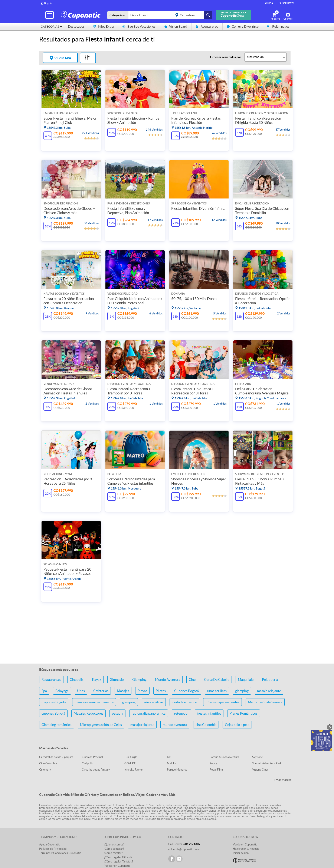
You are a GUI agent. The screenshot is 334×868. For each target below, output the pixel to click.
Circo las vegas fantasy (96, 770)
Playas (142, 691)
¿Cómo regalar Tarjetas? (118, 862)
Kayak (97, 680)
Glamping (139, 680)
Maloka (172, 763)
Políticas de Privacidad (53, 849)
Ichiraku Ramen (134, 770)
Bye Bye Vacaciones (139, 26)
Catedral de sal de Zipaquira (56, 757)
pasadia (117, 713)
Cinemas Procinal (92, 757)
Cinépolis (87, 763)
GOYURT (130, 763)
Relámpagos (278, 26)
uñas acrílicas (154, 702)
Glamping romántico (57, 725)
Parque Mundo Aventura (225, 757)
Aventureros (207, 26)
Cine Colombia (48, 763)
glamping (242, 691)
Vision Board (176, 26)
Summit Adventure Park (267, 763)
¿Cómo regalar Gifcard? (118, 857)
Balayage (62, 691)
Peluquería (270, 680)
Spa (44, 691)
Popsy (213, 763)
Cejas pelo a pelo (237, 725)
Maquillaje (246, 680)
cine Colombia (206, 725)
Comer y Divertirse (243, 26)
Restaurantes (51, 680)
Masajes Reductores (89, 713)
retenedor (181, 713)
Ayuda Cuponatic (50, 844)
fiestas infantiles (209, 713)
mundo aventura (175, 725)
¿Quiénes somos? (114, 844)
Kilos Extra (104, 26)
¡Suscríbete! (286, 3)
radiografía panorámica (149, 713)
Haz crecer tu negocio (246, 849)
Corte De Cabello (217, 680)
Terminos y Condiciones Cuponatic (60, 853)
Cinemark (45, 770)
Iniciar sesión (241, 853)
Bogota (48, 3)
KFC (170, 757)
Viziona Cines (260, 770)
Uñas (81, 691)
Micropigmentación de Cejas (101, 725)
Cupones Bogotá (186, 691)
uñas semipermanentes (222, 702)
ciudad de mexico (184, 702)
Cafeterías (101, 691)
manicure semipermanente (94, 702)
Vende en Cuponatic (245, 844)
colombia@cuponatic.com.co (185, 849)
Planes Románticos (244, 713)
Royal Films (217, 770)
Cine (192, 680)
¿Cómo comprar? (114, 849)
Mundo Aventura (168, 680)
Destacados (76, 26)
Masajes (123, 691)
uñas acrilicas (217, 691)
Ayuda (269, 3)
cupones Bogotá (53, 713)
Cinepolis (77, 680)
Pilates (161, 691)
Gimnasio (117, 680)
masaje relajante (269, 691)
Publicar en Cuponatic (117, 866)
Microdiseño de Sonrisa (265, 702)
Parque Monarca (177, 770)
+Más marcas (283, 780)
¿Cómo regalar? (113, 853)
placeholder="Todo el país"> (192, 15)
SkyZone (258, 757)
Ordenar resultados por (226, 57)
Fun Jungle (131, 757)
